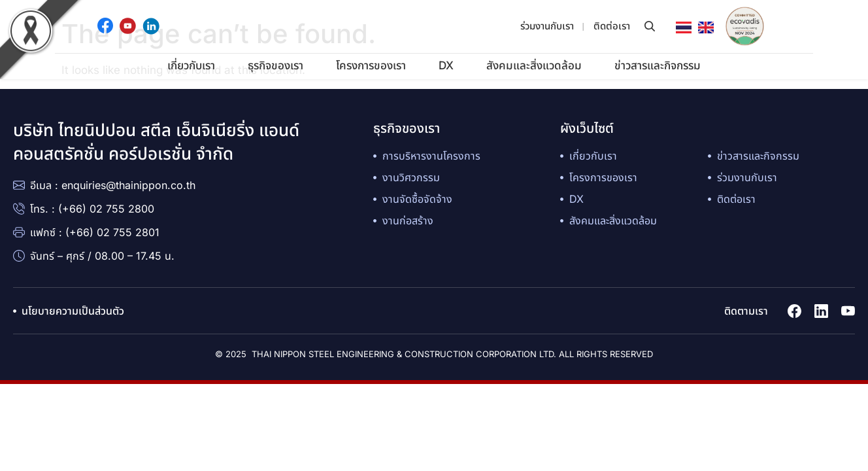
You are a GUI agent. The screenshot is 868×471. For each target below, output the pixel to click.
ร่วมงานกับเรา (547, 26)
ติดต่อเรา (612, 26)
